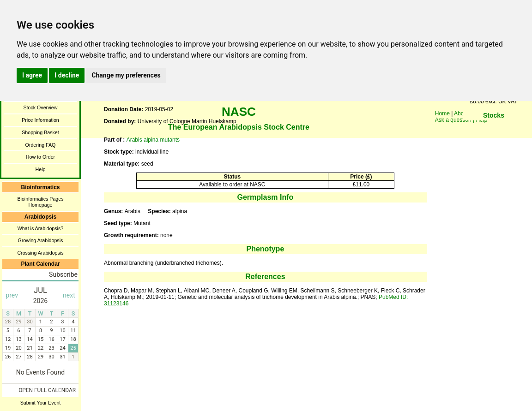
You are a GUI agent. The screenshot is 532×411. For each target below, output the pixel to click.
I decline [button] (67, 75)
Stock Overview (40, 107)
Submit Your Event (41, 403)
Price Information (40, 120)
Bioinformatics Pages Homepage (40, 202)
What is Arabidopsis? (41, 228)
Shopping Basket (40, 132)
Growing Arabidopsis (41, 240)
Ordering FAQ (41, 145)
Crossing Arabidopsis (40, 253)
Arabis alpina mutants (153, 140)
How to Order (40, 157)
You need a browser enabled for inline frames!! (494, 129)
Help (41, 169)
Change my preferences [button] (126, 75)
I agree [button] (32, 75)
